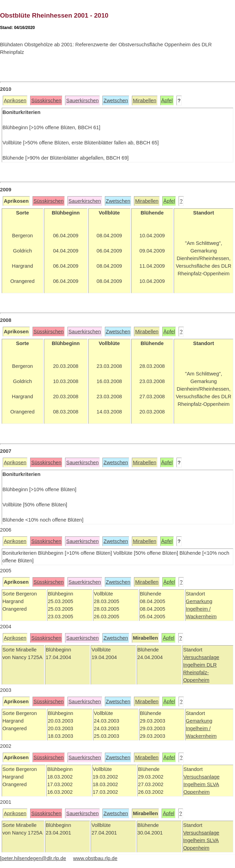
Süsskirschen (46, 101)
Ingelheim (195, 665)
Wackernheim (201, 617)
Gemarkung (199, 601)
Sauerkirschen (82, 101)
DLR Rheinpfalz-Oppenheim (200, 673)
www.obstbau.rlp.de (95, 858)
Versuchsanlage (201, 657)
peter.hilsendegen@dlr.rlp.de (34, 858)
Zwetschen (116, 101)
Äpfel (167, 101)
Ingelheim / (198, 609)
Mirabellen (145, 101)
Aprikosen (15, 101)
